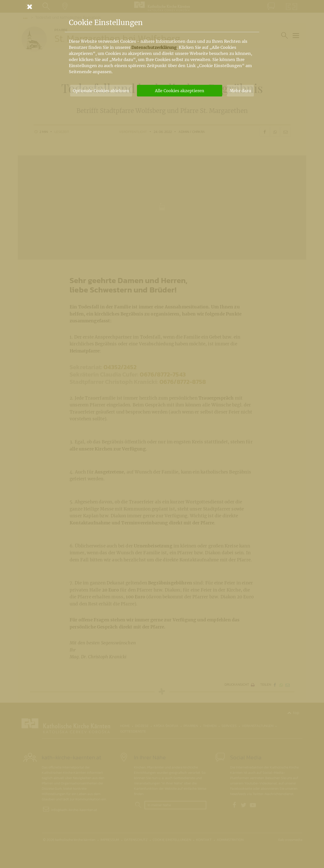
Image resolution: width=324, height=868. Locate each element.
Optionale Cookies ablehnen (101, 91)
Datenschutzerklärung (154, 47)
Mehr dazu (240, 91)
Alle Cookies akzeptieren (180, 91)
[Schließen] (162, 7)
